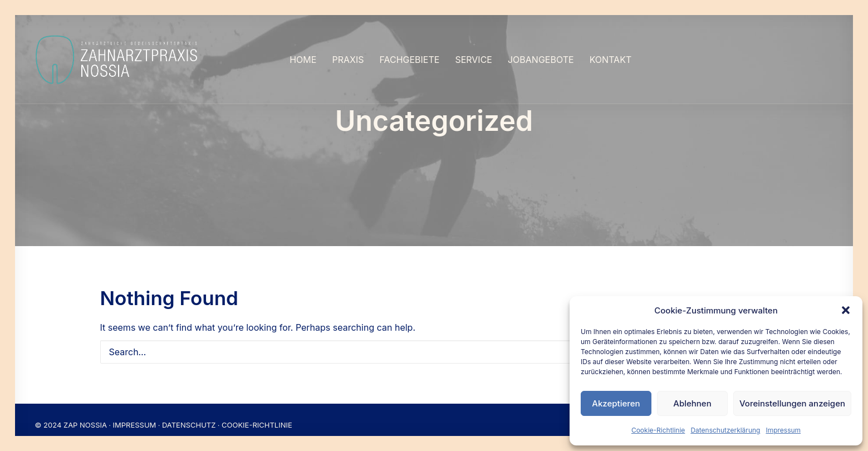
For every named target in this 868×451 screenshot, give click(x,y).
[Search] (434, 341)
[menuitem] (303, 60)
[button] (846, 310)
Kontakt (611, 60)
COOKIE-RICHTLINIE (257, 414)
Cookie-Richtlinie (658, 430)
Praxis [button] (348, 60)
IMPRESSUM (135, 414)
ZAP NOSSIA (85, 414)
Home (303, 60)
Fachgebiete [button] (409, 60)
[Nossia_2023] (117, 60)
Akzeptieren (616, 403)
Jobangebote (541, 60)
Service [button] (474, 60)
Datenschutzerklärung (725, 430)
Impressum (783, 430)
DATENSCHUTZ (189, 414)
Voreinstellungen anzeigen (792, 403)
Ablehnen (692, 403)
